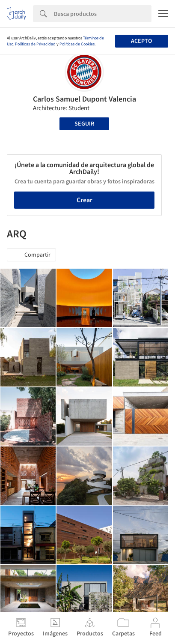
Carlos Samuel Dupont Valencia (85, 99)
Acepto (141, 41)
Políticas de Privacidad (35, 44)
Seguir (84, 124)
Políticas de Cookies (77, 44)
